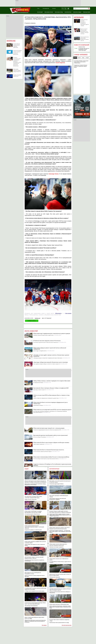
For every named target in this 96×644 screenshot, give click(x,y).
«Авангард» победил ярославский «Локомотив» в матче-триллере (51, 362)
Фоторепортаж (68, 12)
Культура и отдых (77, 12)
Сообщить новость (32, 321)
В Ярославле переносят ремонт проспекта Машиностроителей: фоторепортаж (59, 528)
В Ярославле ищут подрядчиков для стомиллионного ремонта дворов (52, 333)
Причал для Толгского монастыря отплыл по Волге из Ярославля (60, 575)
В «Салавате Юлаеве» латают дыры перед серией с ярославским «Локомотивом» (81, 62)
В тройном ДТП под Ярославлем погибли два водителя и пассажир (35, 589)
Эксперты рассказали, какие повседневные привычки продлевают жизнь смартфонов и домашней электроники (17, 62)
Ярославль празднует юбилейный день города (59, 496)
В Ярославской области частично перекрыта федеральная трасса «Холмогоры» (50, 403)
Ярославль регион (49, 12)
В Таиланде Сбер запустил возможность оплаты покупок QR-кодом (84, 49)
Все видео (44, 625)
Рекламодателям (46, 8)
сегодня (87, 58)
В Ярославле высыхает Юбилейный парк (59, 604)
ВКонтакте (58, 313)
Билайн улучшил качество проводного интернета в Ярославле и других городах (85, 23)
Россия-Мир (40, 12)
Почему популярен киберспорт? (17, 76)
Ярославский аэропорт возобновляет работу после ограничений (50, 435)
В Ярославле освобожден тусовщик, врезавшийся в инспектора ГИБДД (33, 512)
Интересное (11, 41)
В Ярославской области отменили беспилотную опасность (49, 450)
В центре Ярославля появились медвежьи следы (59, 620)
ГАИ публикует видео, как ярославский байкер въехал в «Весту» (34, 558)
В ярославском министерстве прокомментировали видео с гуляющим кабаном (34, 527)
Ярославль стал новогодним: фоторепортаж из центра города (60, 482)
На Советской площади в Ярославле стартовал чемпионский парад (33, 497)
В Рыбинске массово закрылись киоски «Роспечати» (47, 341)
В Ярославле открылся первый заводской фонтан (17, 70)
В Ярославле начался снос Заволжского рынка (59, 559)
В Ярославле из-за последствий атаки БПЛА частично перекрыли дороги (52, 410)
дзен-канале (68, 313)
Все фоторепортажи (67, 625)
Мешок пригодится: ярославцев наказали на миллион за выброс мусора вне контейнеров (35, 482)
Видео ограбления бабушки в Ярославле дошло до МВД (34, 618)
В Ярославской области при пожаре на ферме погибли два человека (51, 443)
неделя (79, 58)
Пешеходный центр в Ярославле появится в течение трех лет (85, 39)
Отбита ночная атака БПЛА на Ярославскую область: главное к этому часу (51, 396)
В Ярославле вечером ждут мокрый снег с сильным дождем (49, 428)
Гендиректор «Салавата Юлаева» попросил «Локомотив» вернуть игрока (81, 66)
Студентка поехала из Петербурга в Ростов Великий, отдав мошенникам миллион (52, 465)
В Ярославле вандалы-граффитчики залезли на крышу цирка (35, 542)
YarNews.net (37, 318)
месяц (75, 58)
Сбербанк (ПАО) (82, 47)
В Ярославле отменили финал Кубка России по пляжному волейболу (51, 457)
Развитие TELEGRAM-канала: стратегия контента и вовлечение (17, 52)
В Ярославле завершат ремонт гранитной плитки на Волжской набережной (50, 348)
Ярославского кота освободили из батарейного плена (33, 573)
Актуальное (79, 17)
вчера (83, 58)
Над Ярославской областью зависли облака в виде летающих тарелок (60, 589)
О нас (38, 8)
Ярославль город (59, 12)
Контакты (54, 8)
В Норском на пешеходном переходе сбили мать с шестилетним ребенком (35, 603)
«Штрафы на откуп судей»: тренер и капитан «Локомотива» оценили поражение (51, 356)
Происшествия (87, 12)
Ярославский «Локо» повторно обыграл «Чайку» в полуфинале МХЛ (51, 388)
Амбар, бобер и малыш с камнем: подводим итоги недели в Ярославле (52, 381)
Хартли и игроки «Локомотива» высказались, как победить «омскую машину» (84, 31)
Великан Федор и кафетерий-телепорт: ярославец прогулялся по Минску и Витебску (60, 512)
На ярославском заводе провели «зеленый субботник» (17, 46)
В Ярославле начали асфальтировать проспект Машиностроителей (58, 545)
